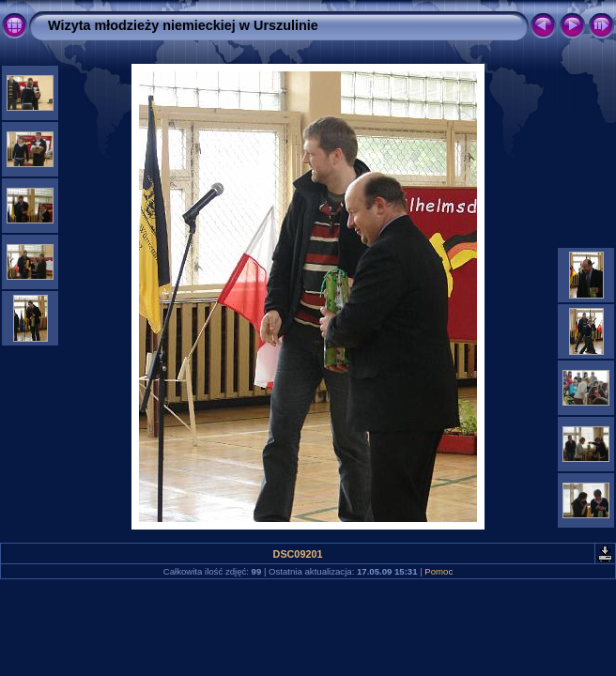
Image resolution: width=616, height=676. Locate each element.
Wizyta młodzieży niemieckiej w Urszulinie (183, 25)
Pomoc (439, 571)
